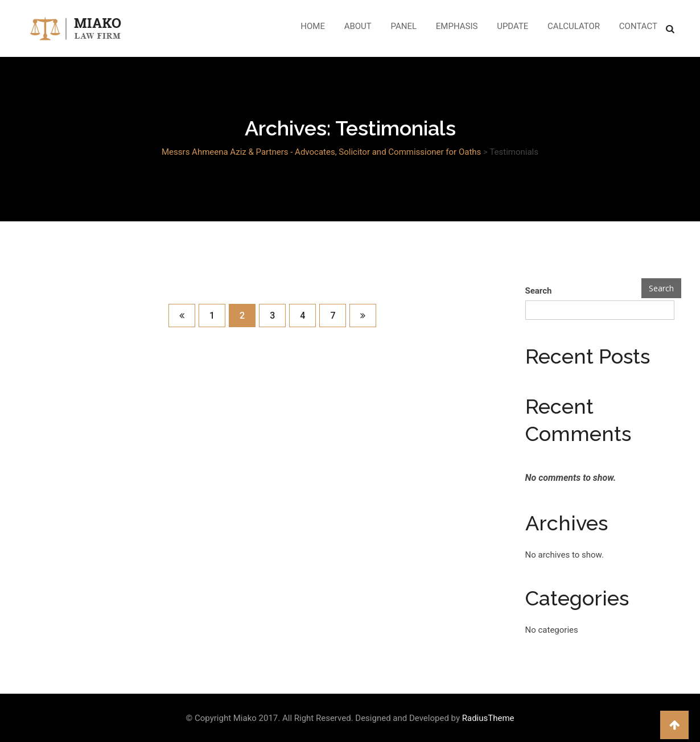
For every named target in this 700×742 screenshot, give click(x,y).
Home (313, 26)
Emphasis (457, 26)
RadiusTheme (488, 718)
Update (512, 26)
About (358, 26)
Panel (404, 26)
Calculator (574, 26)
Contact (638, 26)
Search (539, 291)
